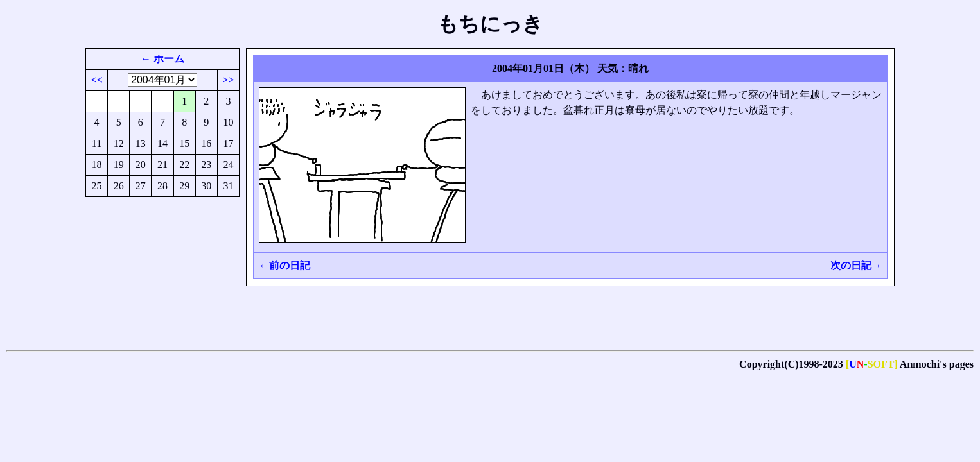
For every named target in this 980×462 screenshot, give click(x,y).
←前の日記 (284, 265)
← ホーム (162, 59)
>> (228, 80)
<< (96, 80)
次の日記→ (856, 265)
